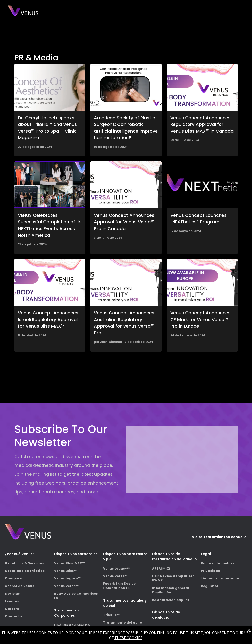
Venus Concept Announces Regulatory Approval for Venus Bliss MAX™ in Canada (202, 124)
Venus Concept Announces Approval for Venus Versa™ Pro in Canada (124, 222)
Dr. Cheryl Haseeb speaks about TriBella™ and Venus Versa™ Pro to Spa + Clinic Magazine (47, 128)
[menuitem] (28, 563)
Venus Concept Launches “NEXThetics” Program (198, 219)
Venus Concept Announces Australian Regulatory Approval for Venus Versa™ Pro (124, 323)
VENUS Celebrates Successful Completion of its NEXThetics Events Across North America (50, 225)
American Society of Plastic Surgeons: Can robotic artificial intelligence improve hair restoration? (126, 128)
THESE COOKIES (128, 638)
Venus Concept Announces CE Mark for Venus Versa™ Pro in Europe (200, 319)
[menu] (241, 11)
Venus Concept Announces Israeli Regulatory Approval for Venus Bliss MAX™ (48, 319)
